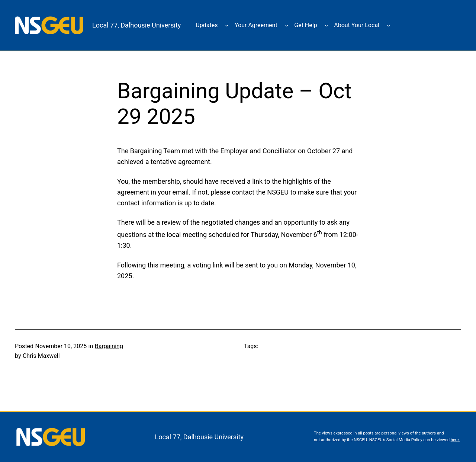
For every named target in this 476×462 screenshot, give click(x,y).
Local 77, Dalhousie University (136, 25)
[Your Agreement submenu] (287, 25)
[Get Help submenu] (327, 25)
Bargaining (109, 346)
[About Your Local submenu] (389, 25)
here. (455, 440)
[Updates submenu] (227, 25)
